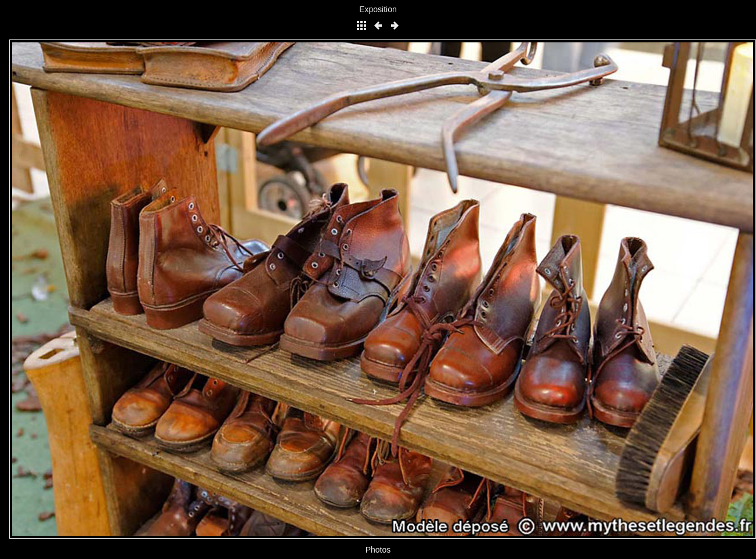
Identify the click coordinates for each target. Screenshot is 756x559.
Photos (378, 550)
